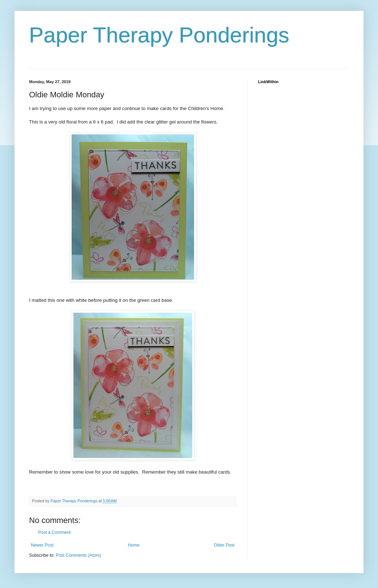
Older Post (224, 545)
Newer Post (42, 545)
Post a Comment (54, 532)
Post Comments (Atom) (78, 555)
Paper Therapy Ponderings (159, 35)
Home (134, 545)
